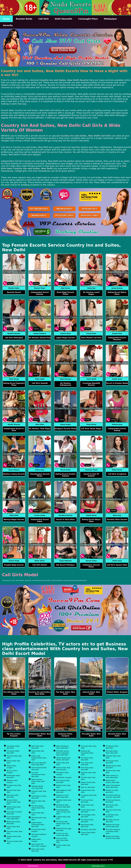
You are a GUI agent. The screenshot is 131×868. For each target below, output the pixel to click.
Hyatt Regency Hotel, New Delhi (64, 791)
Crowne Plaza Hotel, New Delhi (88, 811)
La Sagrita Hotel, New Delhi (89, 796)
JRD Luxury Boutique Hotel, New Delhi (39, 764)
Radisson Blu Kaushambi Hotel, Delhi (87, 753)
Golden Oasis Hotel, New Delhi (14, 808)
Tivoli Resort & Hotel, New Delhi (39, 797)
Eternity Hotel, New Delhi (38, 802)
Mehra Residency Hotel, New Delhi (62, 747)
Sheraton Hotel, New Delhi (113, 757)
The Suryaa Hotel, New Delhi (112, 762)
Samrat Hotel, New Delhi (91, 693)
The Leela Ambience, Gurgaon (39, 835)
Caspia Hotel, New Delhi (13, 828)
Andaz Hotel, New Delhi (87, 806)
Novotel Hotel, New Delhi (117, 735)
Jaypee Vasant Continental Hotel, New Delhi (38, 825)
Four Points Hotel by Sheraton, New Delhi (113, 796)
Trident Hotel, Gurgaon (117, 692)
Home (6, 19)
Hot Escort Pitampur (66, 565)
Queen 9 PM (107, 860)
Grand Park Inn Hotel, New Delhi (14, 813)
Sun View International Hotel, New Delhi (38, 775)
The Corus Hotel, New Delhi (14, 842)
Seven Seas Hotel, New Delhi (38, 850)
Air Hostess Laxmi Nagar (91, 293)
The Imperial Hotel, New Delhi (63, 781)
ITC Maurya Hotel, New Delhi (112, 747)
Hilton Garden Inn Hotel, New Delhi (112, 777)
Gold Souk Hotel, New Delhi (13, 796)
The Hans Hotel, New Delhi (65, 693)
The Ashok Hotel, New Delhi (87, 764)
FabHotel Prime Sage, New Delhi (64, 829)
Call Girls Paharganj (14, 338)
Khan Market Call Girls (91, 338)
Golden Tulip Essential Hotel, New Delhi (39, 758)
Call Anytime (33, 866)
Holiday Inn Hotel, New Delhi (112, 791)
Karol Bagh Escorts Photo (66, 293)
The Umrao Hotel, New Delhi (112, 806)
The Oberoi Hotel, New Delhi (87, 821)
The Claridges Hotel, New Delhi (88, 816)
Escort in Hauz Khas (65, 520)
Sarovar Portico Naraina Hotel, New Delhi (14, 802)
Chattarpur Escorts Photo (91, 566)
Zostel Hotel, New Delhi (38, 752)
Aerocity (8, 25)
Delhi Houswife (64, 19)
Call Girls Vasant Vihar (117, 565)
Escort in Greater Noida (117, 383)
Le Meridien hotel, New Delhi (112, 816)
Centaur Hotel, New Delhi (63, 846)
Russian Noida (24, 19)
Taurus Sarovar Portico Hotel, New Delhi (38, 781)
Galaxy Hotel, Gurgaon (36, 840)
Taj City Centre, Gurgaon (14, 735)
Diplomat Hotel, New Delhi (88, 774)
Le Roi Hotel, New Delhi (38, 814)
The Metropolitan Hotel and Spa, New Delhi (63, 812)
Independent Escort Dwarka (40, 293)
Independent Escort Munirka (117, 339)
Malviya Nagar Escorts (14, 520)
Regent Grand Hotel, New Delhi (88, 783)
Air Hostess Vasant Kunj (40, 338)
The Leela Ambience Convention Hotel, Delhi (113, 831)
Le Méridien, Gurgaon (64, 777)
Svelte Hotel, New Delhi (63, 764)
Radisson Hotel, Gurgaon (65, 735)
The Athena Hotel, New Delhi (14, 693)
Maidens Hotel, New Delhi (63, 786)
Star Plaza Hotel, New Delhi (14, 832)
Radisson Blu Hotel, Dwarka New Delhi (113, 826)
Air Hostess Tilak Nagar (40, 429)
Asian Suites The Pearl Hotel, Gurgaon (39, 845)
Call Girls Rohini (40, 565)
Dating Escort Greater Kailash (66, 475)
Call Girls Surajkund (117, 474)
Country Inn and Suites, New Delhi (40, 693)
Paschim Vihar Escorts (117, 520)
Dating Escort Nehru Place (117, 293)
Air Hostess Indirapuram (65, 384)
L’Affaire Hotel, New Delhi (63, 818)
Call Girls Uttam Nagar (91, 429)
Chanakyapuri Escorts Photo (40, 475)
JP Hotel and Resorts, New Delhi (113, 801)
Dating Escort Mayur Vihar (91, 520)
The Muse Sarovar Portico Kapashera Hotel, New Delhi (63, 753)
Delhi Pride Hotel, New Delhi (38, 747)
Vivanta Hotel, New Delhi (88, 791)
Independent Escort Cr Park (14, 430)
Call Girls (44, 19)
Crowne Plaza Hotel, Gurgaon (39, 830)
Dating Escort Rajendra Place (14, 384)
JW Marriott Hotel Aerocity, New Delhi (63, 806)
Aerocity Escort (14, 292)
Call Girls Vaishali (40, 383)
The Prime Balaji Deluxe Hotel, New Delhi (38, 808)
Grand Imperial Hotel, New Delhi (39, 769)
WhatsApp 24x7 (98, 866)
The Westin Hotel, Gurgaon (63, 774)
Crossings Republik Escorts (91, 384)
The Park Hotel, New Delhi (88, 778)
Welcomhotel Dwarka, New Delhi (113, 781)
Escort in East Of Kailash (91, 475)
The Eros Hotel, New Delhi (113, 772)
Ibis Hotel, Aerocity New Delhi (112, 821)
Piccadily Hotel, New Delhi (91, 735)
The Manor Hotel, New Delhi (87, 759)
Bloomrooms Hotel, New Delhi (14, 823)
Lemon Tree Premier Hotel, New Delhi (113, 786)
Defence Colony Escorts (14, 474)
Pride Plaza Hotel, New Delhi (87, 769)
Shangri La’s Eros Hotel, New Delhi (62, 796)
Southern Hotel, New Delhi (39, 792)
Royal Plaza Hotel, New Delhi (87, 826)
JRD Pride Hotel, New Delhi (39, 819)
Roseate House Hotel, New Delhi (113, 767)
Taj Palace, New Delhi (89, 830)
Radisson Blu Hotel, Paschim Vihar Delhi (113, 837)
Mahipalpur (110, 19)
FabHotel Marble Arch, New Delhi (37, 787)
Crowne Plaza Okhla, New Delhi (88, 833)
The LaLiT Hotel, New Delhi (113, 811)
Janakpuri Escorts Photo (65, 429)
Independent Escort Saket (40, 520)
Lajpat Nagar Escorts (65, 338)
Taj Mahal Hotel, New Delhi (64, 801)
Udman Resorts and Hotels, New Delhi (63, 759)
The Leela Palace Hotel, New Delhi (112, 752)
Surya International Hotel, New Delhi (14, 818)
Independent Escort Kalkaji (117, 430)
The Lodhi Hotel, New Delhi (89, 747)
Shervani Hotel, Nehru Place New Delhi (62, 840)
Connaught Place (88, 19)
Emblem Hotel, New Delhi (14, 837)
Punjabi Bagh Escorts (14, 565)
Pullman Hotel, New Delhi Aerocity (63, 769)
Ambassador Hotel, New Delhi (40, 735)
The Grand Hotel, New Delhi (87, 801)
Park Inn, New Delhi (88, 787)
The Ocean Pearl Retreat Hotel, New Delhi (63, 824)
